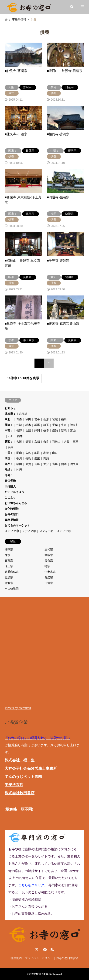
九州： (9, 464)
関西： (9, 442)
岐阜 (46, 431)
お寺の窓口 (12, 514)
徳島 (28, 458)
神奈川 (74, 425)
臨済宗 (9, 577)
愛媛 (37, 458)
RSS (52, 949)
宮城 (55, 419)
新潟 (64, 431)
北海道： (10, 414)
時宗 (47, 566)
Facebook (44, 949)
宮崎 (55, 464)
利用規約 (16, 958)
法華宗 (9, 549)
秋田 (28, 419)
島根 (46, 453)
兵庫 (11, 447)
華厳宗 (49, 555)
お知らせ (10, 408)
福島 (64, 419)
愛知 (55, 431)
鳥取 (37, 453)
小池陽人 (10, 486)
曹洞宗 (9, 583)
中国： (9, 453)
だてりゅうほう (14, 492)
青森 (19, 419)
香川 (19, 458)
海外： (9, 475)
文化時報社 (12, 509)
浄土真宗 (50, 572)
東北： (9, 419)
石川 (11, 436)
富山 (73, 431)
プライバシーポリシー (39, 958)
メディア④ (29, 531)
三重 (76, 442)
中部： (9, 431)
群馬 (37, 425)
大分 (46, 464)
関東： (9, 425)
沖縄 (19, 470)
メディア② (46, 531)
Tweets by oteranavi (18, 708)
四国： (9, 458)
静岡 (37, 431)
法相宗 (49, 549)
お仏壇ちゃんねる (16, 503)
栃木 (28, 425)
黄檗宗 (49, 577)
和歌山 (56, 442)
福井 (20, 436)
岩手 (37, 419)
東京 (64, 425)
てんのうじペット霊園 (23, 777)
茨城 (19, 425)
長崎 (37, 464)
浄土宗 (9, 566)
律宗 (7, 555)
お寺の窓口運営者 (67, 958)
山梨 (28, 431)
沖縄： (9, 470)
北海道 (23, 414)
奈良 (46, 442)
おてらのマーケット (17, 526)
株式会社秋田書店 (20, 793)
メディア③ (64, 531)
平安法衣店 (14, 785)
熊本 (64, 464)
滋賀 (28, 442)
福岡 (19, 464)
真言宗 (9, 561)
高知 (46, 458)
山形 (46, 419)
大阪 (19, 442)
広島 (28, 453)
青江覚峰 (10, 481)
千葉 (55, 425)
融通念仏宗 (12, 572)
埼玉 (46, 425)
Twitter (37, 949)
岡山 (19, 453)
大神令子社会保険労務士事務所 (31, 768)
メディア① (12, 531)
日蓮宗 (49, 583)
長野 (19, 431)
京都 (37, 442)
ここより (10, 498)
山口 (55, 453)
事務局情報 (12, 520)
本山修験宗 (12, 589)
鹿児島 (74, 464)
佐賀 (28, 464)
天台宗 (49, 561)
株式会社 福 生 (20, 760)
